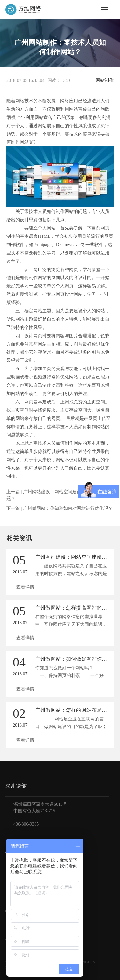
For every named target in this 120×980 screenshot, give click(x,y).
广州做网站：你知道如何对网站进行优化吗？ (68, 508)
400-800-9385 (26, 824)
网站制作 (105, 81)
